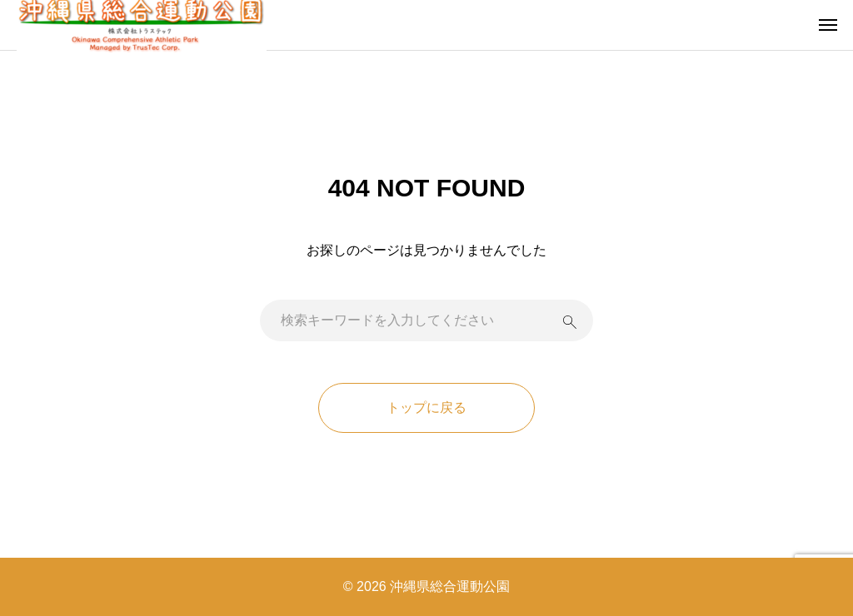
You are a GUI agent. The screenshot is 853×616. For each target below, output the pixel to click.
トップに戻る (426, 407)
